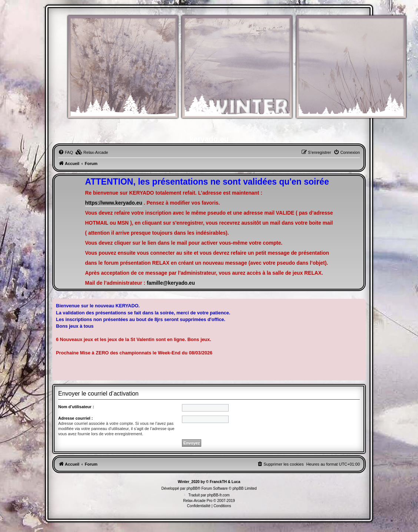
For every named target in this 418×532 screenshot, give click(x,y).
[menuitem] (66, 152)
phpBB (192, 488)
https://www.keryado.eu (114, 203)
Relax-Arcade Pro (198, 501)
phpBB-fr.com (218, 495)
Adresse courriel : (76, 418)
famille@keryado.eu (171, 283)
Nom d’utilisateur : (76, 407)
